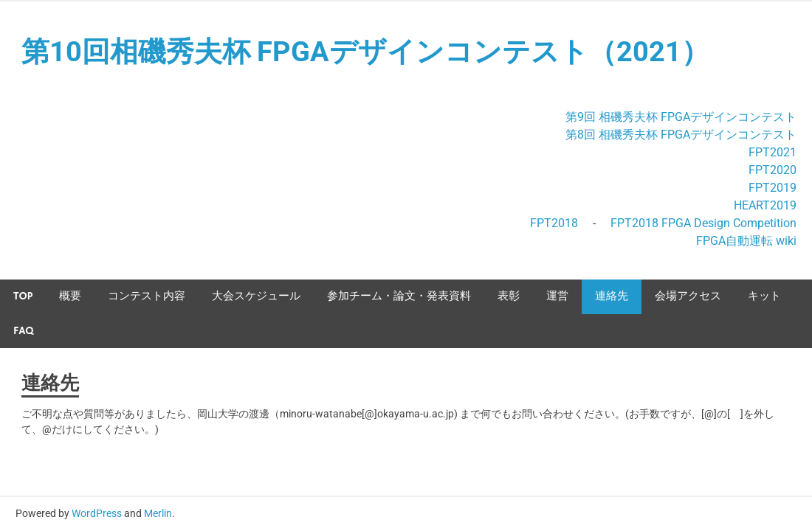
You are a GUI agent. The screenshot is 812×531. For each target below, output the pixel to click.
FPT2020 (773, 170)
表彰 (509, 296)
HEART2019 (765, 205)
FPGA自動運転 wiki (746, 241)
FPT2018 (554, 223)
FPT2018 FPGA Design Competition (703, 223)
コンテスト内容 (147, 296)
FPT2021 (773, 152)
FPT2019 (773, 188)
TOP (23, 296)
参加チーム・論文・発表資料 (399, 296)
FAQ (24, 331)
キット (764, 296)
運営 (557, 296)
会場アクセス (688, 296)
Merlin (158, 513)
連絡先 (612, 296)
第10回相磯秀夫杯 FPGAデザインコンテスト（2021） (365, 52)
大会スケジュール (256, 296)
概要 (70, 296)
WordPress (97, 513)
